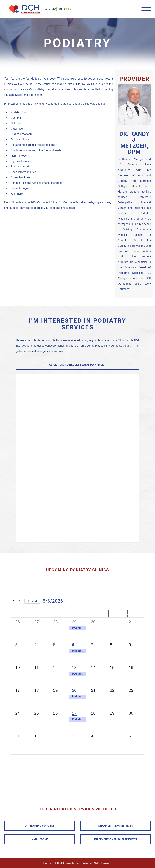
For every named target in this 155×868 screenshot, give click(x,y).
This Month (32, 601)
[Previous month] (13, 601)
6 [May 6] (73, 645)
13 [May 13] (74, 667)
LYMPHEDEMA (40, 839)
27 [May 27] (74, 713)
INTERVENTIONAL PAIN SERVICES (115, 839)
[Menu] (146, 9)
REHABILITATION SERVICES (115, 826)
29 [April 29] (74, 622)
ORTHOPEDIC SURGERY (40, 826)
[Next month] (20, 601)
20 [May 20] (74, 690)
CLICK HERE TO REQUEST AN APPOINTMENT (77, 365)
